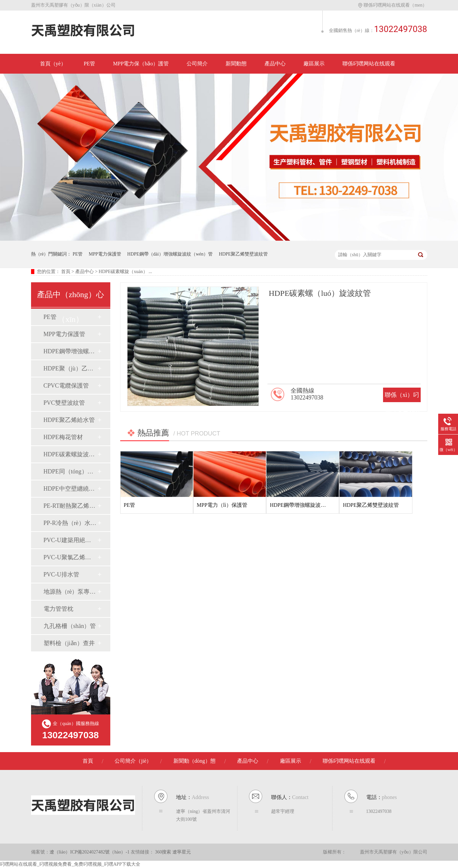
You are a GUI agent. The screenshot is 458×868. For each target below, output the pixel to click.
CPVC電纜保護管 (66, 386)
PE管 (90, 64)
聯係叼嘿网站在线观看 (369, 64)
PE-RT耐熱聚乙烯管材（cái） (70, 506)
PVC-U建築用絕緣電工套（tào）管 (70, 540)
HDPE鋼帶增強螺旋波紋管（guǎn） (70, 351)
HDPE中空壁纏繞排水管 (70, 489)
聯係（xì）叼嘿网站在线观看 (402, 409)
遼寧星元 (182, 852)
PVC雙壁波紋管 (64, 403)
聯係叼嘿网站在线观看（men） (392, 5)
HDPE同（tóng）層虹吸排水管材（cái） (70, 471)
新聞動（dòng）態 (194, 761)
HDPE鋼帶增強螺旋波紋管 (300, 505)
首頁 (66, 272)
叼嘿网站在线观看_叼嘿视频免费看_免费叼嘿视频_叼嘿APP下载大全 (70, 864)
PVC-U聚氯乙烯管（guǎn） (70, 557)
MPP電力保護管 (105, 254)
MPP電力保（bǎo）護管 (141, 64)
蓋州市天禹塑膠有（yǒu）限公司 (394, 852)
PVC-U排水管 (61, 574)
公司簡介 (197, 64)
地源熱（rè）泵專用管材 (70, 592)
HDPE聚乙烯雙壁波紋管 (244, 254)
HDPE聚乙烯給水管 (69, 420)
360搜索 (164, 852)
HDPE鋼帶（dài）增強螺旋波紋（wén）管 (170, 254)
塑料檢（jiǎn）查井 (69, 643)
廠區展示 (314, 64)
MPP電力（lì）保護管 (222, 505)
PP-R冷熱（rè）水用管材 (70, 523)
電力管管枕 (58, 609)
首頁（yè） (53, 64)
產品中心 (275, 64)
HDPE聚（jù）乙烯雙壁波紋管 (70, 368)
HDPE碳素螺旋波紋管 (70, 454)
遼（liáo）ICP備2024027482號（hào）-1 (90, 852)
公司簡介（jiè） (133, 761)
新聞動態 (236, 64)
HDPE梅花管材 (63, 437)
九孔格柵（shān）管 (70, 626)
